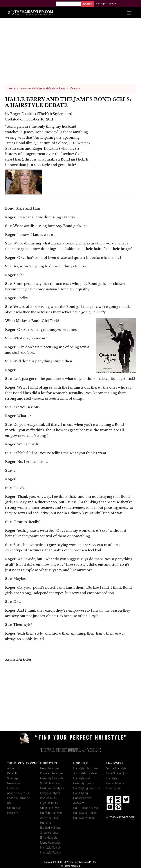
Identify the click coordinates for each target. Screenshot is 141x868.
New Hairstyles (50, 768)
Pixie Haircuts (49, 803)
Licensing (13, 788)
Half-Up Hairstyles (52, 813)
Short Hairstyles (50, 783)
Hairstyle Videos (84, 818)
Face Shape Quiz (117, 773)
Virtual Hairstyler (117, 768)
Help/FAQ (13, 813)
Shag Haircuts (49, 833)
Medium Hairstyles (52, 788)
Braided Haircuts (51, 828)
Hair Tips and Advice (86, 808)
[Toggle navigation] (129, 13)
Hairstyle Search (51, 848)
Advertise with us (18, 793)
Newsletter (14, 783)
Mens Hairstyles (50, 843)
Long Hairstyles (50, 793)
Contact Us (14, 808)
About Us (13, 768)
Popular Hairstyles (52, 773)
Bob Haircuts (48, 798)
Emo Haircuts (49, 838)
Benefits (12, 773)
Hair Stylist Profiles (85, 813)
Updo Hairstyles (50, 808)
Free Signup (114, 788)
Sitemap (12, 778)
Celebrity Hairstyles (52, 778)
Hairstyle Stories (51, 852)
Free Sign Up (102, 4)
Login (113, 4)
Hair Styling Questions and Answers (82, 798)
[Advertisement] (71, 53)
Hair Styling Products (87, 788)
